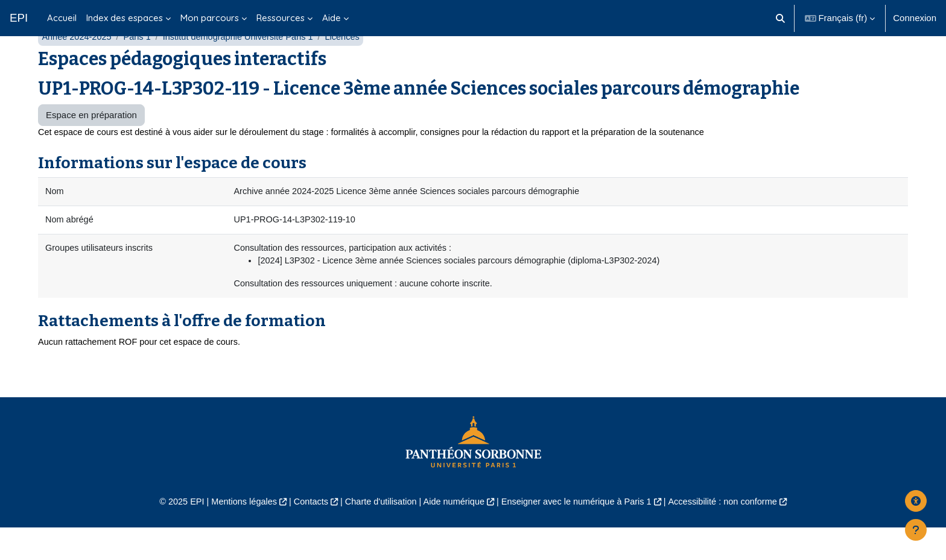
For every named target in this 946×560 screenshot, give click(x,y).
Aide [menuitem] (332, 18)
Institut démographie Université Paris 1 (244, 65)
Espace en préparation (91, 143)
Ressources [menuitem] (281, 18)
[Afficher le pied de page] (916, 530)
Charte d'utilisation (377, 533)
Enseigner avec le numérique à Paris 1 (580, 533)
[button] (780, 18)
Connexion (915, 18)
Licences (352, 65)
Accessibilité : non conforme (732, 533)
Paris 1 (140, 65)
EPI (19, 18)
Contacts (305, 533)
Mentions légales (236, 533)
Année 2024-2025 (78, 65)
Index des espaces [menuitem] (125, 18)
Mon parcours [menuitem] (210, 18)
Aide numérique (453, 533)
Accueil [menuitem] (62, 18)
